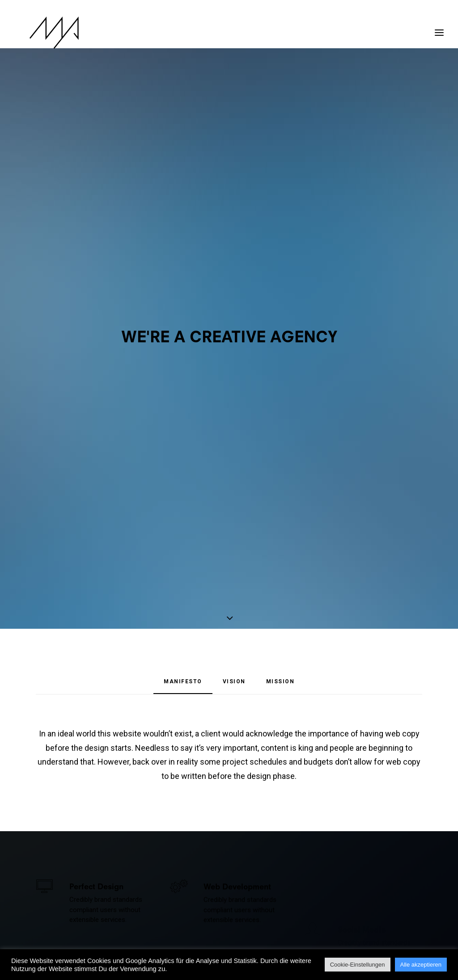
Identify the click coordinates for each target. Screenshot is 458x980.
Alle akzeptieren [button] (421, 965)
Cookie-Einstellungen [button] (358, 965)
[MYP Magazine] (39, 33)
